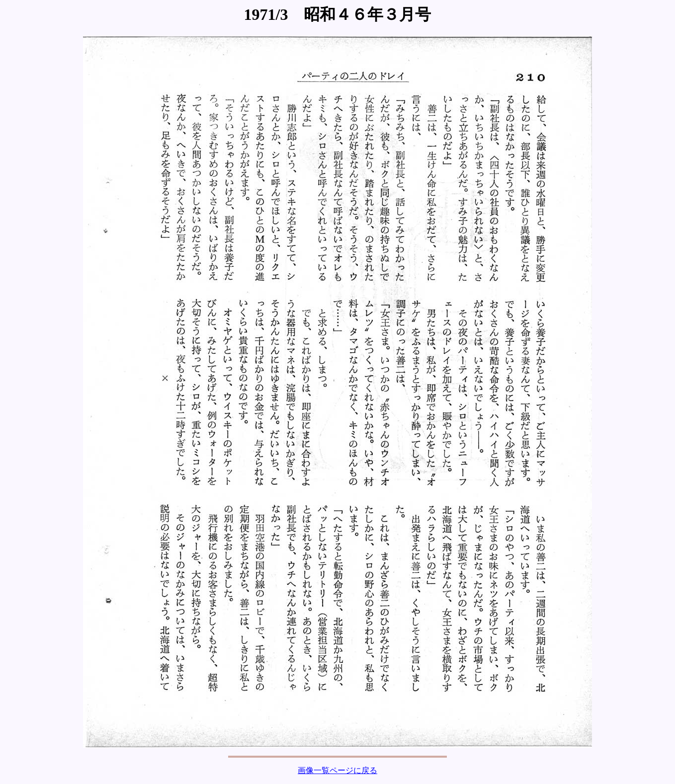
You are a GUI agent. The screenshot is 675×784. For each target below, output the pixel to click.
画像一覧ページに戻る (337, 770)
